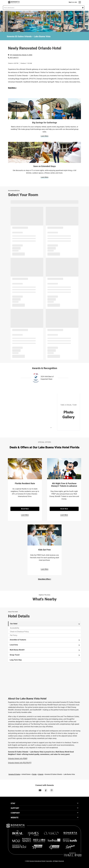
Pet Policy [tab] (14, 635)
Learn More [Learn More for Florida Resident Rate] (25, 515)
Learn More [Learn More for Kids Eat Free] (45, 569)
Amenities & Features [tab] (45, 640)
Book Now (25, 509)
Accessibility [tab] (15, 628)
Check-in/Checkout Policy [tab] (19, 632)
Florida (34, 774)
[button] (44, 8)
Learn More (45, 136)
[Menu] (80, 2)
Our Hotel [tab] (45, 624)
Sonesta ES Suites (14, 774)
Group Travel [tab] (45, 655)
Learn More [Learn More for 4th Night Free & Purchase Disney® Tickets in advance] (64, 515)
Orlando (41, 774)
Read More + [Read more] (12, 88)
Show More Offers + (45, 579)
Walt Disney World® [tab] (45, 650)
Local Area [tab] (45, 645)
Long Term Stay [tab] (16, 660)
